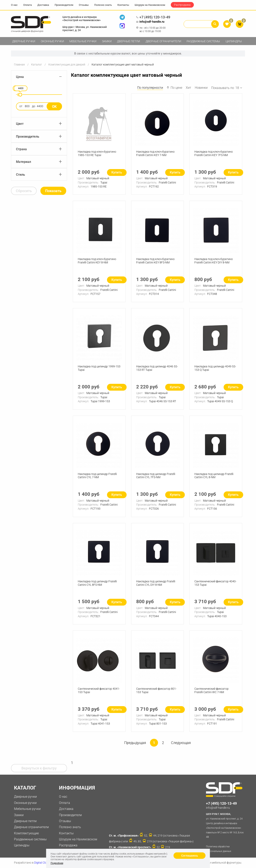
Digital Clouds (43, 863)
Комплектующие (26, 833)
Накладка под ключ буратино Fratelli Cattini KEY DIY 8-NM (214, 261)
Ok (54, 106)
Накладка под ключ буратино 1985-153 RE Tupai (97, 153)
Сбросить (24, 191)
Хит (188, 88)
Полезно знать (103, 5)
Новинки (201, 88)
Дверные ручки (24, 41)
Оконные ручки (52, 41)
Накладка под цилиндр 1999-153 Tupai (99, 368)
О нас (14, 5)
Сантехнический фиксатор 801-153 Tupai (156, 690)
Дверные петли (128, 41)
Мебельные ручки (83, 41)
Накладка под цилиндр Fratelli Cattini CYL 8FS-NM (97, 583)
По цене (174, 88)
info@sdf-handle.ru (150, 22)
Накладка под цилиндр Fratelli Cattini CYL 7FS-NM (156, 476)
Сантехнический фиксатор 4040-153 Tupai (215, 583)
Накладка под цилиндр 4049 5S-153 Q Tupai (215, 368)
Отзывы (84, 5)
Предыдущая (135, 743)
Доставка (43, 5)
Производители (64, 5)
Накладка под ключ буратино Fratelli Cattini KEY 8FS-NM (155, 261)
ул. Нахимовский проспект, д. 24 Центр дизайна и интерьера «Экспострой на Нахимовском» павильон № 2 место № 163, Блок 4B (225, 825)
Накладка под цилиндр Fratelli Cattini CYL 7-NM (97, 476)
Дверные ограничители (163, 41)
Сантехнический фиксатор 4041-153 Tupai (99, 690)
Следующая (181, 743)
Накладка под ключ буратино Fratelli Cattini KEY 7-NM (155, 153)
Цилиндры (234, 41)
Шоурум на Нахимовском (150, 5)
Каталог (37, 65)
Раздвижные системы (203, 41)
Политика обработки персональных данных (219, 849)
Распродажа (182, 5)
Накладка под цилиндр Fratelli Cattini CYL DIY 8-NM (156, 583)
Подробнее (57, 863)
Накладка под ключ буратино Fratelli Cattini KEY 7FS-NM (214, 153)
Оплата (27, 5)
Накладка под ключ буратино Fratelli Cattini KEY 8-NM (97, 261)
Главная (19, 65)
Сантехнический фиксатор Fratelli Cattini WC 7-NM (211, 690)
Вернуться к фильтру (39, 768)
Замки (107, 41)
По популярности (150, 88)
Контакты (123, 5)
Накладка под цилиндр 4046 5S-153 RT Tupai (157, 368)
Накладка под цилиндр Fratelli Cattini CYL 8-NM (214, 476)
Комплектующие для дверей (67, 65)
